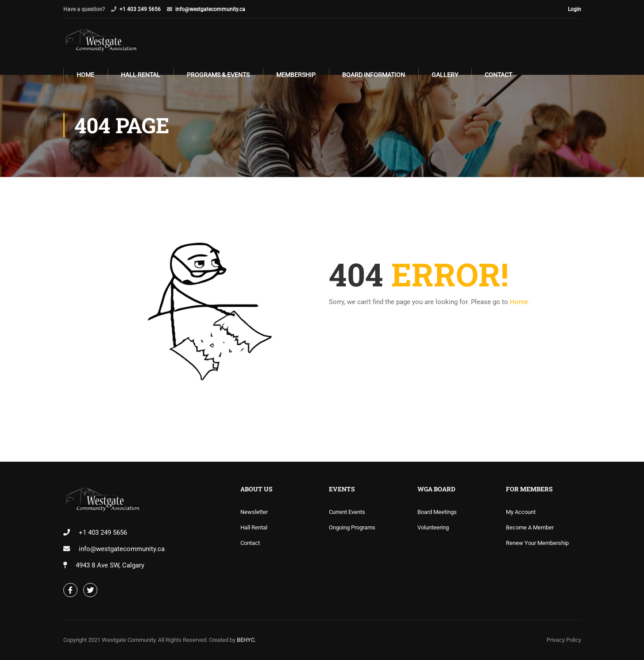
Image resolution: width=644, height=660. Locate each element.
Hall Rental (141, 75)
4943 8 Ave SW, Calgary (110, 565)
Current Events (347, 512)
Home (85, 75)
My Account (521, 512)
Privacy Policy (564, 640)
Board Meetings (437, 512)
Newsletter (254, 512)
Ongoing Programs (352, 527)
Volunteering (433, 527)
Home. (520, 304)
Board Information (374, 75)
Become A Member (530, 527)
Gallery (445, 75)
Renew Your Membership (537, 543)
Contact (498, 75)
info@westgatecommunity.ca (210, 9)
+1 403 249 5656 (140, 9)
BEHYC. (246, 640)
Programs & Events (218, 75)
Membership (296, 75)
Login (575, 9)
